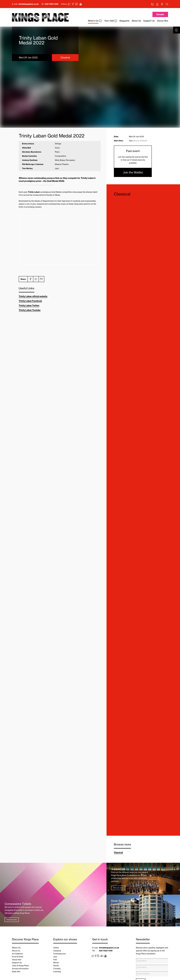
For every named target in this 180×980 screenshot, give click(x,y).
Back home (40, 17)
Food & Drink (18, 957)
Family (56, 966)
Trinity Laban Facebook (30, 301)
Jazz (55, 957)
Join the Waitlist (133, 172)
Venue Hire (17, 960)
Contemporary (60, 954)
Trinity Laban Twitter (29, 306)
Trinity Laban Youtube (30, 310)
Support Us (17, 963)
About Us (16, 951)
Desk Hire (16, 972)
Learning (57, 972)
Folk (55, 960)
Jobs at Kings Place (20, 966)
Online (56, 948)
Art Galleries (17, 954)
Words (56, 963)
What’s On (16, 948)
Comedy (57, 969)
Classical (122, 194)
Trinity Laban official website (33, 296)
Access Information (20, 969)
